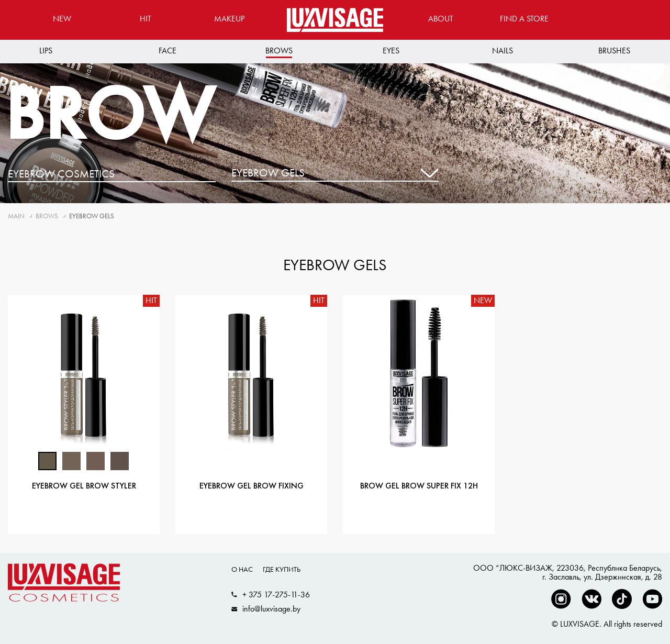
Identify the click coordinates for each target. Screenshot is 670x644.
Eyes (391, 51)
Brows (279, 51)
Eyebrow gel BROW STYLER (84, 486)
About (441, 19)
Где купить (282, 569)
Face (167, 51)
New (62, 19)
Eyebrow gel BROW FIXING (252, 486)
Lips (46, 51)
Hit (146, 19)
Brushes (614, 51)
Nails (502, 51)
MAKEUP (229, 19)
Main (16, 216)
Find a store (524, 19)
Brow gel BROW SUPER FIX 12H (419, 486)
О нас (242, 569)
